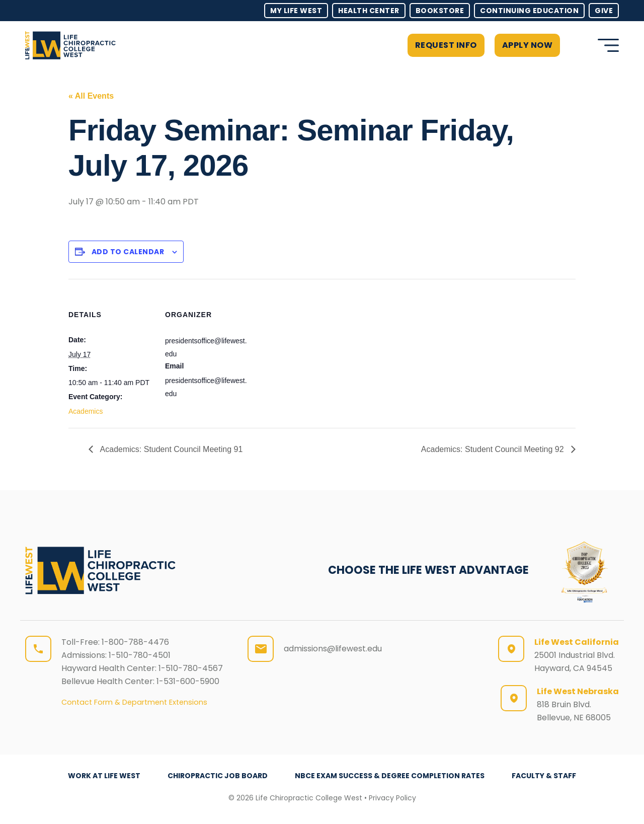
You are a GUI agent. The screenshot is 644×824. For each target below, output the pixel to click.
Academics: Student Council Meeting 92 (494, 449)
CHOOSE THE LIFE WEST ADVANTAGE (428, 570)
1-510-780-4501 (140, 655)
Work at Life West (104, 776)
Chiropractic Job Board (218, 776)
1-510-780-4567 (191, 668)
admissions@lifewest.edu (333, 649)
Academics (86, 411)
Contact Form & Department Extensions (134, 702)
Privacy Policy (392, 798)
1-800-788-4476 (135, 642)
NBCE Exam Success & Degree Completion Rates (390, 776)
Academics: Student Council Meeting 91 (170, 449)
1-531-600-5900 (188, 681)
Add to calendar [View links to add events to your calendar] (128, 252)
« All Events (91, 96)
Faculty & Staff (544, 776)
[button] (576, 46)
